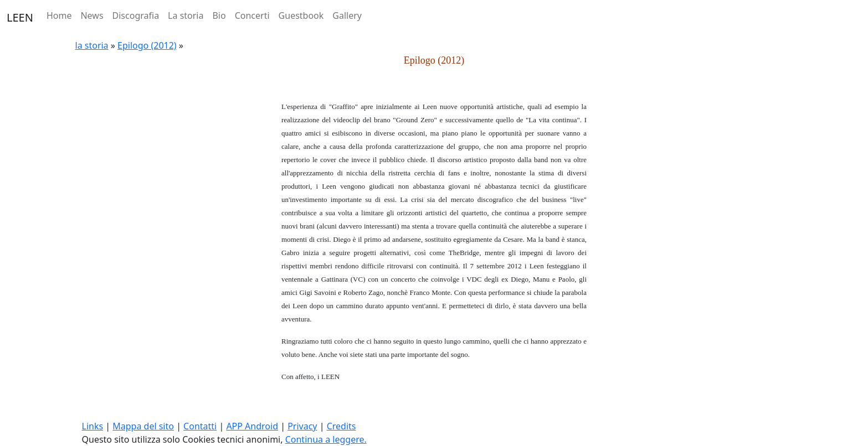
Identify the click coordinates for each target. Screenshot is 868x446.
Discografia (136, 15)
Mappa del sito (143, 426)
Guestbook (301, 15)
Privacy (302, 426)
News (92, 15)
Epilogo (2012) (147, 45)
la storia (92, 45)
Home (59, 15)
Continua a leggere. (326, 439)
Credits (341, 426)
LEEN (20, 17)
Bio (219, 15)
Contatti (200, 426)
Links (93, 426)
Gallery (347, 15)
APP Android (252, 426)
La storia (186, 15)
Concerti (252, 15)
